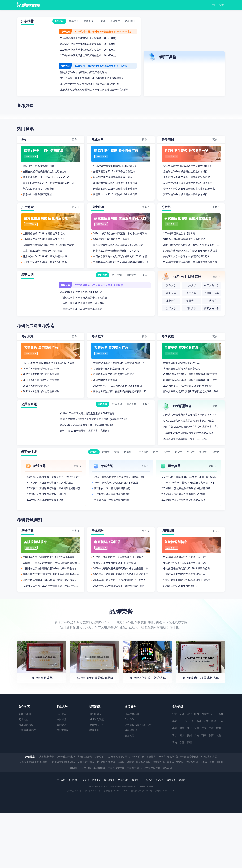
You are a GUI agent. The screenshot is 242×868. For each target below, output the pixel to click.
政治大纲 (132, 275)
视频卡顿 (94, 730)
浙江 (199, 721)
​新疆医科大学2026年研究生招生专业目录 (115, 194)
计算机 (94, 452)
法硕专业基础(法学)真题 (63, 762)
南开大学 (171, 293)
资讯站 (182, 780)
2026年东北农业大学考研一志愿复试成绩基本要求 (190, 262)
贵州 (189, 735)
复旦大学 (191, 301)
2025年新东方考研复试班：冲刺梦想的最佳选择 (119, 586)
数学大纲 (117, 275)
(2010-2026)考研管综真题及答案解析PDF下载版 (189, 421)
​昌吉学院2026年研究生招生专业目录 (113, 177)
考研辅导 (151, 757)
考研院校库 (100, 757)
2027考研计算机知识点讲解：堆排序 (46, 494)
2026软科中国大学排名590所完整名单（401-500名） (89, 38)
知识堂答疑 (63, 730)
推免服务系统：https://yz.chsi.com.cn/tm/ (46, 177)
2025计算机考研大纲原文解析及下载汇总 (116, 483)
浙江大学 (171, 308)
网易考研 (167, 768)
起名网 (121, 762)
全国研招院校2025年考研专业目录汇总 (114, 172)
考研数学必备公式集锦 (105, 380)
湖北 (189, 728)
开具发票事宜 (132, 714)
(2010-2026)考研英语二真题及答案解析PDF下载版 (190, 380)
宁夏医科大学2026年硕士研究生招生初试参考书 (189, 189)
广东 (204, 728)
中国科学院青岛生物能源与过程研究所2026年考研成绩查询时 (122, 256)
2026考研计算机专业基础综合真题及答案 (183, 500)
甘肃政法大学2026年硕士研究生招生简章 (45, 256)
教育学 (106, 452)
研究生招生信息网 (151, 768)
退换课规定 (131, 730)
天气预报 (87, 768)
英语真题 (102, 404)
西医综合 (129, 452)
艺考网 (180, 762)
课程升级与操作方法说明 (138, 725)
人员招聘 (159, 780)
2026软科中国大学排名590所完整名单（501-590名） (103, 32)
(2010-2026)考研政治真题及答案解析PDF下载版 (49, 363)
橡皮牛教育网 (143, 762)
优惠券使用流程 (27, 730)
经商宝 (130, 762)
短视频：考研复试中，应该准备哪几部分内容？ (119, 557)
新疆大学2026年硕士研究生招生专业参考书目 (188, 183)
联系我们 (148, 780)
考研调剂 (130, 21)
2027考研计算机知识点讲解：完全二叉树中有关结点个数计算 (54, 477)
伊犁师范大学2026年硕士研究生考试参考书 (187, 177)
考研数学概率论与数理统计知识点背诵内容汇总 (119, 363)
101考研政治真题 (106, 762)
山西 (197, 714)
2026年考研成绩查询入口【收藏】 (112, 239)
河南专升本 (159, 762)
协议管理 (61, 719)
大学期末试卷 (46, 757)
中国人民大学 (211, 285)
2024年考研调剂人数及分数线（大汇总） (185, 557)
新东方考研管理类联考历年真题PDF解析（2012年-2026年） (192, 415)
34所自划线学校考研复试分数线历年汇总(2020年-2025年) (192, 245)
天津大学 (191, 293)
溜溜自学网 (192, 762)
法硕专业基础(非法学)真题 (33, 762)
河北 (189, 714)
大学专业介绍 (207, 762)
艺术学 (215, 452)
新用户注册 (25, 714)
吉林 (221, 714)
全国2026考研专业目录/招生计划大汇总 (114, 166)
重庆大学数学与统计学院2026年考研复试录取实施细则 (90, 84)
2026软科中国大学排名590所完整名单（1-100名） (102, 66)
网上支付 (24, 719)
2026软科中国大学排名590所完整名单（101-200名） (89, 55)
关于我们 (61, 780)
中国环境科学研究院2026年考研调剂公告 (185, 563)
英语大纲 (102, 275)
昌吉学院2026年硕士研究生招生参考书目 (185, 172)
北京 (175, 714)
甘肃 (218, 735)
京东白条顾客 (26, 725)
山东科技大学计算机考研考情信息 (112, 494)
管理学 (203, 452)
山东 (175, 728)
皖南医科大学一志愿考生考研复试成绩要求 (186, 256)
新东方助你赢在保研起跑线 (37, 194)
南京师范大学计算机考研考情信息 (112, 500)
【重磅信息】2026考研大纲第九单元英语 (82, 303)
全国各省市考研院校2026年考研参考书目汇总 (188, 166)
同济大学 (211, 301)
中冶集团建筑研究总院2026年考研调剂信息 (187, 569)
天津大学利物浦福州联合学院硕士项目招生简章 (48, 245)
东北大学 (171, 301)
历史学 (179, 452)
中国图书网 (133, 768)
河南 (182, 728)
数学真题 (117, 404)
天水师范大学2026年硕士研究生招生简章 (45, 262)
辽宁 (214, 714)
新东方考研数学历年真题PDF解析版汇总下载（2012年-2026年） (122, 391)
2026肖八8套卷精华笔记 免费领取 (41, 369)
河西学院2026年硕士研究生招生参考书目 (185, 194)
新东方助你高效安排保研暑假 (39, 189)
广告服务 (96, 780)
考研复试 (115, 21)
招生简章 (74, 21)
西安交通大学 (211, 308)
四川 (182, 735)
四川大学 (191, 308)
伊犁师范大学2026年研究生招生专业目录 (115, 189)
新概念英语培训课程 (119, 757)
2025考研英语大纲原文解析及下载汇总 (81, 292)
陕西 (211, 735)
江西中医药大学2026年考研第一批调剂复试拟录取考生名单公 (52, 580)
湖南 (197, 728)
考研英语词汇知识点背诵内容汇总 (181, 363)
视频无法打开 (97, 725)
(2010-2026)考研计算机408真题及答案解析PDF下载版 (189, 483)
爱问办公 (75, 768)
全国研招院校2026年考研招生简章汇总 (44, 233)
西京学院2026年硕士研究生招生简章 (43, 251)
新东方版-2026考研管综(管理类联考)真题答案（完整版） (192, 427)
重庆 (175, 735)
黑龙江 (176, 721)
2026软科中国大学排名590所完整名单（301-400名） (89, 44)
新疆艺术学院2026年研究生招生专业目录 (115, 183)
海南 (218, 728)
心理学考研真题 (86, 762)
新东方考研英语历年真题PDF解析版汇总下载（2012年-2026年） (192, 391)
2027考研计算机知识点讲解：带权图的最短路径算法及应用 (54, 488)
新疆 (189, 742)
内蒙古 (205, 714)
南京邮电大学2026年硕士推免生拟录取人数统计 (49, 183)
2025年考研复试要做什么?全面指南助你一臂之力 (119, 580)
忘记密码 (61, 714)
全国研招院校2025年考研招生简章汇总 (44, 239)
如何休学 (130, 719)
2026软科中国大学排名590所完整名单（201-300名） (89, 50)
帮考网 (171, 762)
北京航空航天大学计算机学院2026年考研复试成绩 (190, 251)
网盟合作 (171, 780)
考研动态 (59, 21)
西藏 (204, 735)
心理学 (167, 452)
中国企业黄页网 (116, 768)
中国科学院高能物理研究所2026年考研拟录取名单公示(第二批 (52, 569)
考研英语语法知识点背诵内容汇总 (181, 369)
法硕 (117, 452)
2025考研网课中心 (168, 757)
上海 (184, 721)
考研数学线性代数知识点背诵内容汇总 (114, 374)
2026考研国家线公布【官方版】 (181, 233)
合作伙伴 (73, 780)
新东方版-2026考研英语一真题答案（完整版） (85, 431)
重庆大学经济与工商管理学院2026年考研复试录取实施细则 (92, 78)
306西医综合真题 (189, 757)
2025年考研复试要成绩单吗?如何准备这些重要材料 (121, 569)
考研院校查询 (85, 757)
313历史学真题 (209, 757)
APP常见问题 (97, 719)
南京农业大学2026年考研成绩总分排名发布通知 (119, 245)
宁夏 (182, 742)
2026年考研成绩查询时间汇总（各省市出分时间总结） (122, 233)
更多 (74, 139)
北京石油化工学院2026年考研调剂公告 (184, 574)
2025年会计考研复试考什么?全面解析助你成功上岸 (121, 574)
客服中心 (136, 780)
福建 (214, 721)
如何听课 (61, 725)
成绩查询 (88, 21)
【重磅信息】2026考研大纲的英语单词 (81, 309)
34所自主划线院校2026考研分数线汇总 (184, 239)
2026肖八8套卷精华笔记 (36, 386)
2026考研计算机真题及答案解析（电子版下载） (187, 488)
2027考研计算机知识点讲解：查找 (45, 500)
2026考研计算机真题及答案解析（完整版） (185, 494)
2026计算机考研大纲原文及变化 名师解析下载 (119, 477)
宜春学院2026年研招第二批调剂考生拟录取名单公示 (51, 574)
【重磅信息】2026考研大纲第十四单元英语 (84, 298)
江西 (221, 721)
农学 (156, 452)
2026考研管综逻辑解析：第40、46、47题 (185, 439)
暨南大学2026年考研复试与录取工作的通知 (84, 72)
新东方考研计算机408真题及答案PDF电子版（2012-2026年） (189, 477)
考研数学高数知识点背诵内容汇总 (111, 369)
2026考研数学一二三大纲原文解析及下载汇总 (118, 386)
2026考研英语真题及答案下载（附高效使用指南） (87, 425)
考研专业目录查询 (66, 757)
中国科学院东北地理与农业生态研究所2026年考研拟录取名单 (52, 557)
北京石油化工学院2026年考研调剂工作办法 (187, 580)
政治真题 (132, 404)
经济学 (191, 452)
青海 (175, 742)
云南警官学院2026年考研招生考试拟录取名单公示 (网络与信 (52, 563)
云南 (197, 735)
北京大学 (191, 285)
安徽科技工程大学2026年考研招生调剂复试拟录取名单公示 (52, 586)
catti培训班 (138, 757)
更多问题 (130, 736)
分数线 (102, 21)
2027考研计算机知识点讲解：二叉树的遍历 (50, 483)
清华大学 (171, 285)
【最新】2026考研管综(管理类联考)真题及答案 (189, 433)
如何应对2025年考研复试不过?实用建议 (115, 563)
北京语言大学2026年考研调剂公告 (182, 586)
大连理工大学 (211, 293)
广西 (211, 728)
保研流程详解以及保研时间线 (39, 166)
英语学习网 (100, 768)
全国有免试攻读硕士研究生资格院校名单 (45, 172)
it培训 (220, 762)
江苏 (192, 721)
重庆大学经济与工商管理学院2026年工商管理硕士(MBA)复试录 (94, 90)
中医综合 (144, 452)
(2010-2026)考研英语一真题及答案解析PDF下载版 (190, 374)
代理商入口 (123, 780)
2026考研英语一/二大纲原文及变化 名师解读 (99, 285)
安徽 (206, 721)
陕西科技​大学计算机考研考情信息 (112, 488)
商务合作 (85, 780)
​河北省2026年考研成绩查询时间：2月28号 (116, 251)
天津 (182, 714)
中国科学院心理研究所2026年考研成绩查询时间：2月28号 (122, 262)
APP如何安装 (97, 714)
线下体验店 (109, 780)
